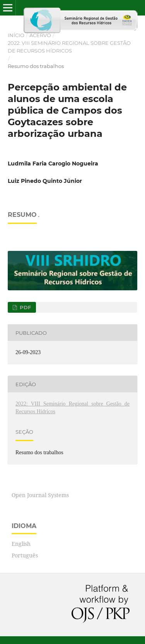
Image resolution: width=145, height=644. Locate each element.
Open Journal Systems (40, 495)
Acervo (40, 35)
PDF (25, 307)
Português (25, 555)
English (21, 544)
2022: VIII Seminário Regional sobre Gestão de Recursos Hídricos (69, 47)
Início (16, 35)
